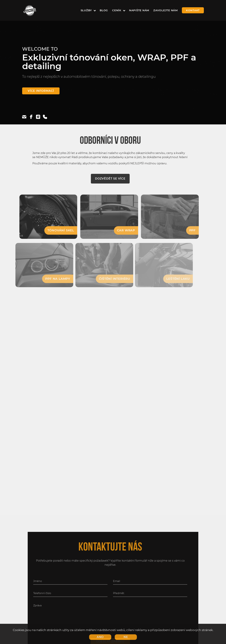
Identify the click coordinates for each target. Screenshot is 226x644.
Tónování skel (55, 230)
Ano (100, 637)
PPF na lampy (49, 279)
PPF (184, 230)
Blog (104, 10)
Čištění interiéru (106, 279)
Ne (126, 637)
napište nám (139, 10)
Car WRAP (119, 230)
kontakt (193, 10)
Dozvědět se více (104, 179)
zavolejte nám (166, 10)
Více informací (41, 91)
